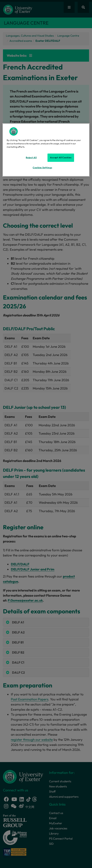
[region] (46, 150)
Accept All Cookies (61, 158)
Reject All (31, 158)
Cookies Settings (42, 168)
